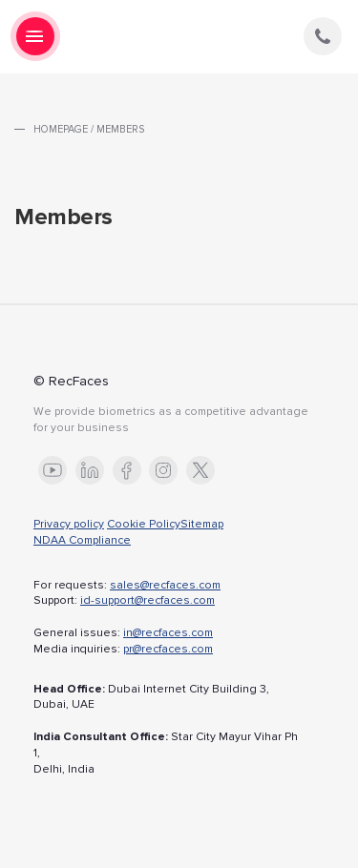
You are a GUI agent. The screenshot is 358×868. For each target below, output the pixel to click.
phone (323, 36)
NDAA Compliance (82, 540)
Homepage (61, 129)
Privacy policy (69, 524)
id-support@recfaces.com (147, 600)
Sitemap (202, 524)
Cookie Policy (144, 524)
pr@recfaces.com (168, 649)
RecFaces (179, 37)
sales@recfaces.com (165, 585)
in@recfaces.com (168, 633)
